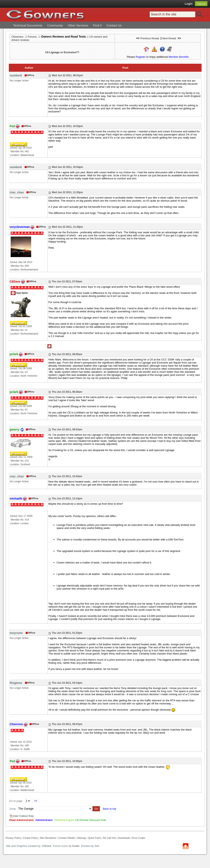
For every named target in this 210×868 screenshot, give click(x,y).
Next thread (169, 38)
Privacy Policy (13, 838)
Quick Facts (95, 838)
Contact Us (114, 25)
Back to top (110, 809)
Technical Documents (28, 25)
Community (55, 25)
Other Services (78, 25)
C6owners (18, 37)
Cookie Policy (30, 838)
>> (36, 801)
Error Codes (139, 838)
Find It (97, 25)
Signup (201, 4)
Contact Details (67, 838)
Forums (32, 37)
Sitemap (81, 838)
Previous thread (150, 38)
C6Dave (46, 846)
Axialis (76, 846)
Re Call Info (109, 838)
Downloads (124, 838)
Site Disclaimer (48, 838)
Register (141, 57)
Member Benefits (179, 57)
